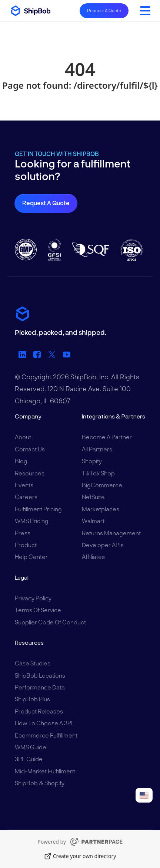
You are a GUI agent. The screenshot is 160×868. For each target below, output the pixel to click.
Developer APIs (103, 545)
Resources (30, 473)
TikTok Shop (98, 473)
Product (26, 545)
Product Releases (39, 711)
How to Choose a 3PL (45, 723)
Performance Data (40, 687)
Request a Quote (46, 203)
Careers (26, 497)
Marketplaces (101, 509)
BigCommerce (102, 485)
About (23, 437)
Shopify (92, 461)
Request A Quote (104, 10)
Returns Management (111, 533)
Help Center (31, 557)
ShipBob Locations (40, 675)
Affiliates (93, 557)
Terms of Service (38, 610)
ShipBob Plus (32, 699)
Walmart (93, 521)
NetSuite (93, 497)
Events (24, 485)
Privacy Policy (33, 598)
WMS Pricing (32, 521)
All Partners (97, 449)
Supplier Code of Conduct (50, 622)
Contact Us (30, 449)
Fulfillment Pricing (38, 509)
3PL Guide (29, 759)
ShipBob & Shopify (40, 783)
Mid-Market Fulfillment (45, 771)
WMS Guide (31, 747)
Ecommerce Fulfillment (46, 735)
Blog (21, 461)
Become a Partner (107, 437)
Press (23, 533)
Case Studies (33, 663)
